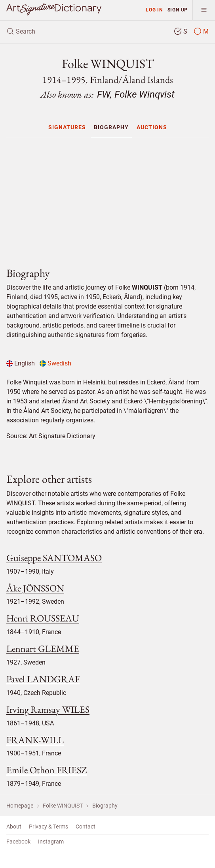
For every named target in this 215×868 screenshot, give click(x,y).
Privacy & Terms (49, 827)
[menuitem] (67, 127)
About (14, 827)
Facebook (18, 842)
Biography (111, 127)
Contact (86, 827)
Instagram (51, 842)
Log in (154, 10)
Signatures (67, 127)
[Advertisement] (107, 199)
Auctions (152, 127)
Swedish (55, 363)
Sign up (178, 10)
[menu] (204, 10)
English (21, 363)
